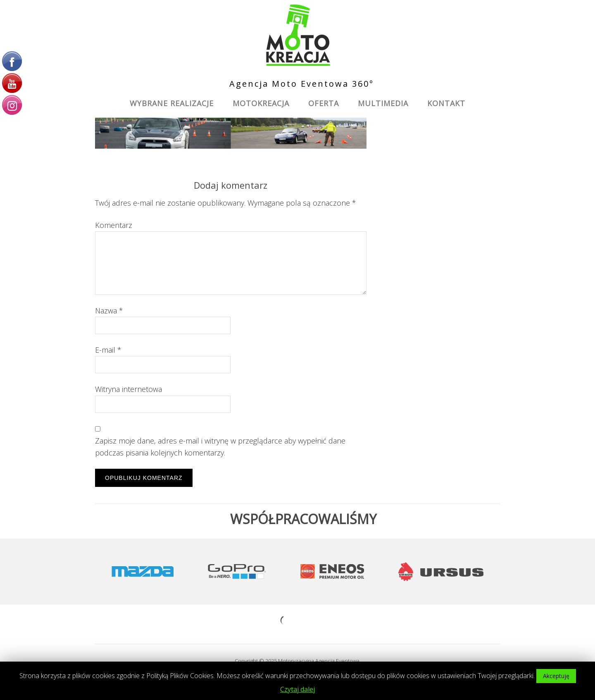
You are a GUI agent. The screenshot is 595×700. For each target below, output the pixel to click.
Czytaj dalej (297, 689)
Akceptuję (556, 676)
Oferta (324, 103)
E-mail (108, 350)
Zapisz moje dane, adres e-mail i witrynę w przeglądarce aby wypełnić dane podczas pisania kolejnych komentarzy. (220, 447)
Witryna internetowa (129, 389)
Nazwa (109, 311)
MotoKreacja (261, 103)
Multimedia (383, 103)
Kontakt (446, 103)
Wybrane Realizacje (172, 103)
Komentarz (114, 225)
